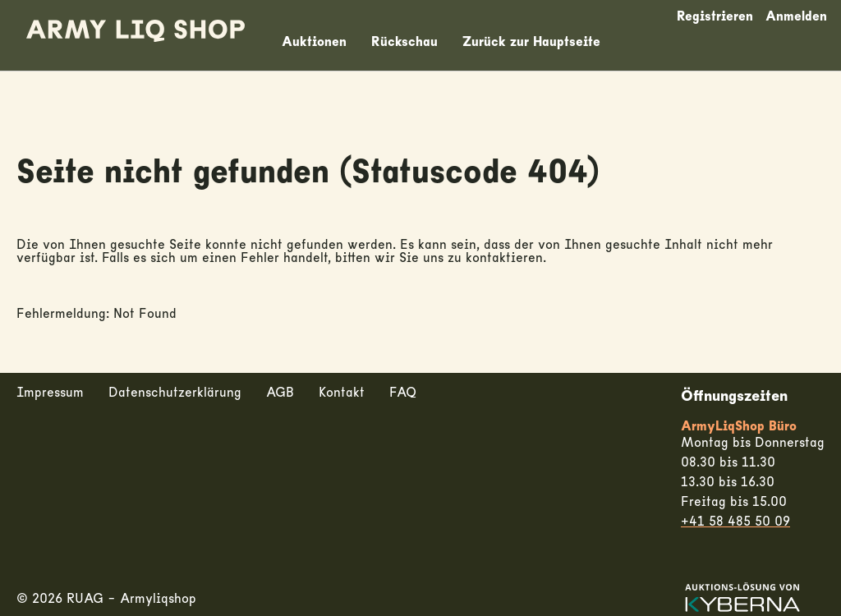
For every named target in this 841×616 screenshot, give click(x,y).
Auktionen (314, 42)
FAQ (403, 393)
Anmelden (796, 16)
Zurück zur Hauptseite (531, 42)
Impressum (50, 393)
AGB (280, 393)
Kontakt (342, 393)
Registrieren (715, 16)
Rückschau (404, 42)
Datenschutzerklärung (175, 393)
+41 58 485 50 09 (735, 522)
